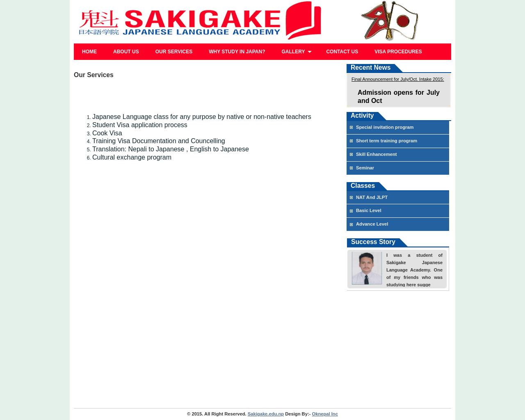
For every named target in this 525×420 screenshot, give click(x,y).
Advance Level (372, 224)
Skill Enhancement (376, 154)
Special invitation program (385, 127)
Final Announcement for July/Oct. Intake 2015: (398, 79)
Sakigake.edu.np (266, 414)
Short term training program (387, 141)
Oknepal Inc (325, 414)
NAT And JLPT (372, 197)
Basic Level (369, 210)
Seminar (365, 168)
